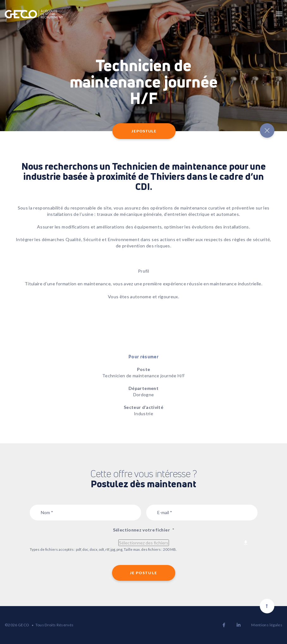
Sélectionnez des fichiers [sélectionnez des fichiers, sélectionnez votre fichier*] (144, 543)
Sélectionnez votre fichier (143, 530)
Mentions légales (267, 625)
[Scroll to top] (267, 606)
